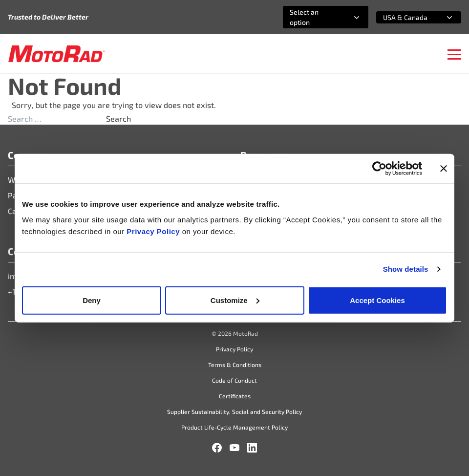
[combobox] (314, 17)
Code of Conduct (234, 380)
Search (118, 119)
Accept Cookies (377, 300)
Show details (406, 269)
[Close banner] (444, 169)
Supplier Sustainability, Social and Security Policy (234, 411)
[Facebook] (217, 448)
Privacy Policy (154, 231)
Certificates (235, 396)
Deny (92, 300)
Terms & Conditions (235, 365)
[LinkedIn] (252, 448)
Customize (235, 300)
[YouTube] (234, 448)
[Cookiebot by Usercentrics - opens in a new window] (379, 169)
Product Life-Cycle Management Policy (234, 427)
